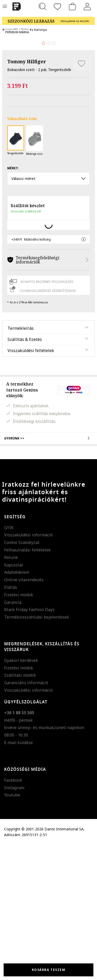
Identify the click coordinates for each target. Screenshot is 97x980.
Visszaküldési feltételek (31, 486)
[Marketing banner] (48, 19)
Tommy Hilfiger (27, 197)
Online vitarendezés (24, 715)
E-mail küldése (18, 878)
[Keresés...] (42, 6)
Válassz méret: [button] (48, 314)
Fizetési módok (19, 730)
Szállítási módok (20, 810)
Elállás (11, 722)
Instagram (14, 922)
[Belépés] (87, 6)
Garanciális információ (26, 818)
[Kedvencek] (57, 6)
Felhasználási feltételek (27, 685)
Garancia (13, 737)
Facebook (13, 915)
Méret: (13, 303)
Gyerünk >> (48, 573)
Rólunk (11, 692)
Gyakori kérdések (21, 795)
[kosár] (72, 6)
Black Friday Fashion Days (29, 745)
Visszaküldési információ (28, 670)
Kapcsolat (14, 700)
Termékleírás (21, 463)
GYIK (9, 662)
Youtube (12, 930)
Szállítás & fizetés (25, 474)
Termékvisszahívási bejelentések (37, 752)
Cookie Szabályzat (22, 677)
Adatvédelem (17, 707)
